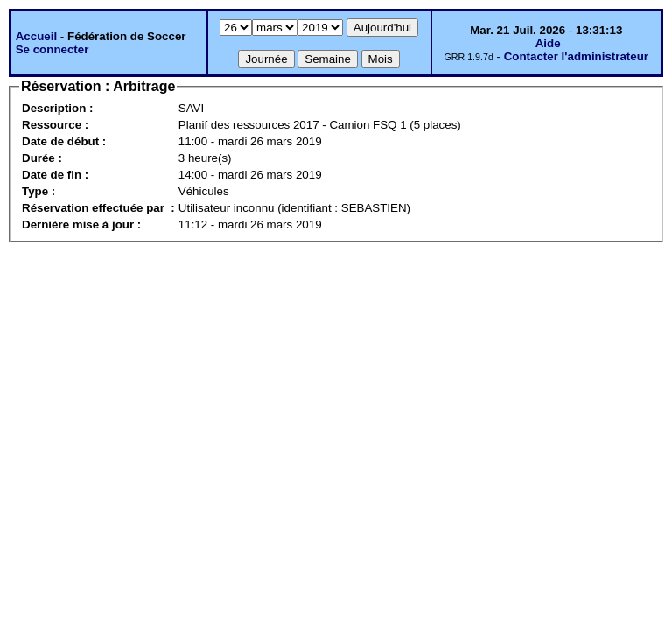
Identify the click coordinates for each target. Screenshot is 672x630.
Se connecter (52, 49)
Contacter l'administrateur (576, 56)
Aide (548, 43)
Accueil (36, 36)
